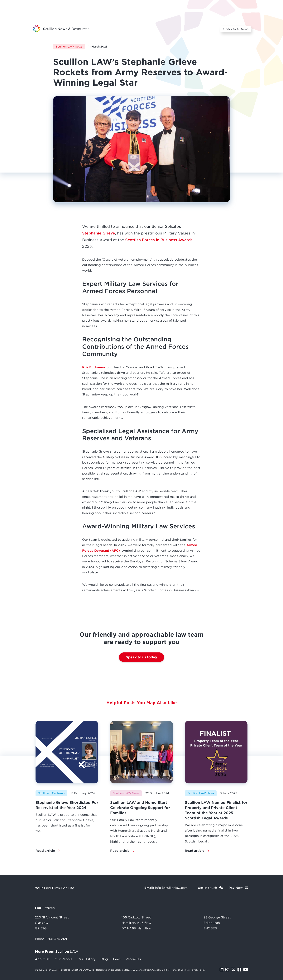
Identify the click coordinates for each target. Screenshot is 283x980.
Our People (64, 959)
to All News (236, 29)
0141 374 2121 (57, 939)
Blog (104, 959)
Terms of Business (180, 970)
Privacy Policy (198, 970)
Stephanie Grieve (99, 233)
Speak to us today (141, 657)
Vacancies (133, 959)
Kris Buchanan (94, 367)
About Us (42, 959)
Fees (117, 959)
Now (238, 888)
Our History (87, 959)
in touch (210, 888)
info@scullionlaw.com (171, 888)
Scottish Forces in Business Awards (159, 240)
